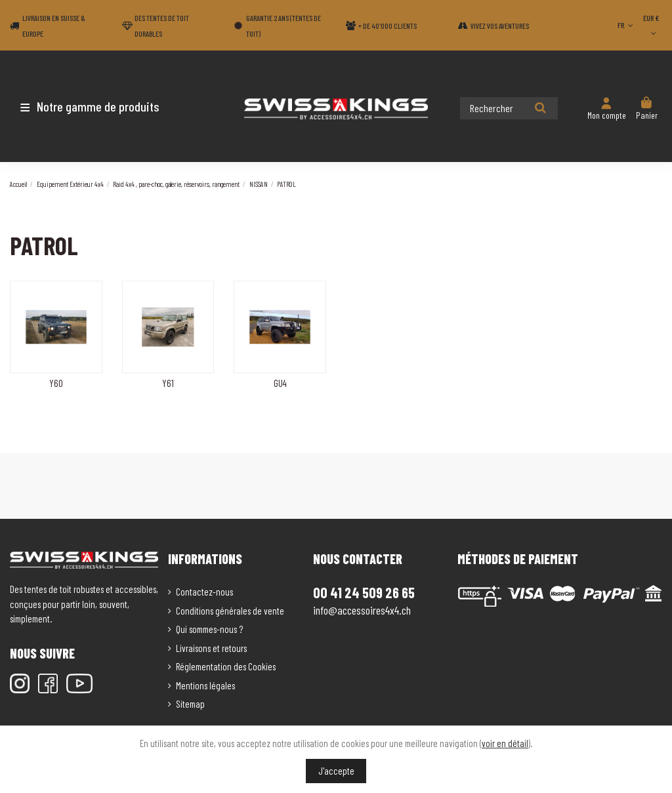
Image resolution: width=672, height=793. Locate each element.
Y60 (56, 383)
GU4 (280, 383)
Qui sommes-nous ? (209, 629)
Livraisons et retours (211, 648)
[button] (87, 106)
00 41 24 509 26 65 (364, 592)
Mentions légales (205, 685)
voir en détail (505, 743)
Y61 (168, 383)
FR (626, 25)
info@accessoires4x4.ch (362, 610)
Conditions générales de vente (230, 611)
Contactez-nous (204, 592)
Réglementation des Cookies (226, 666)
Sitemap (190, 704)
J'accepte (336, 771)
